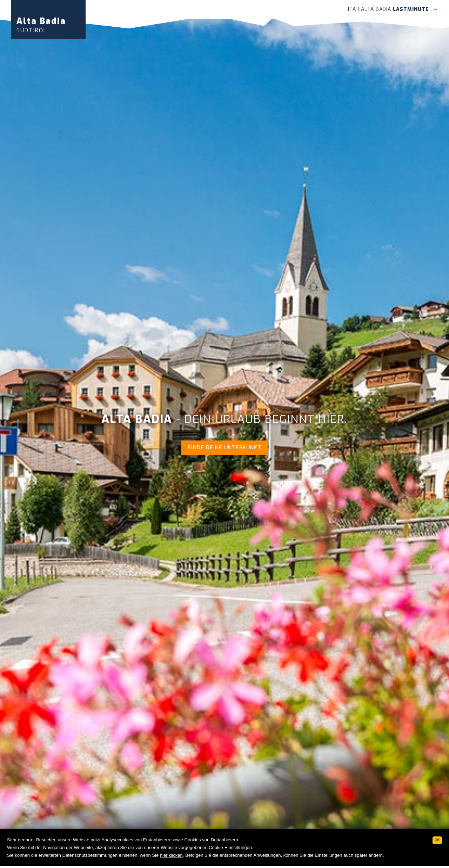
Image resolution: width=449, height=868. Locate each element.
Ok (437, 840)
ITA (352, 9)
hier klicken (171, 855)
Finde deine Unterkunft (224, 448)
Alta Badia (41, 25)
